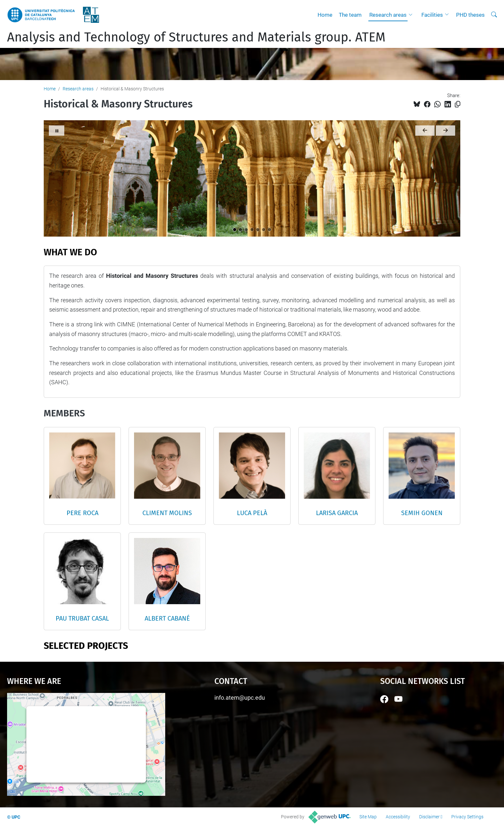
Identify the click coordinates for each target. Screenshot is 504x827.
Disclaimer (429, 817)
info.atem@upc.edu (240, 698)
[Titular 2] (240, 230)
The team (350, 15)
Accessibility (398, 817)
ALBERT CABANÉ (167, 618)
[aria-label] (494, 15)
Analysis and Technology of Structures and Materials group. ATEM (196, 37)
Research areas (388, 15)
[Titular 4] (252, 230)
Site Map (368, 817)
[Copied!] (458, 104)
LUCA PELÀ (252, 513)
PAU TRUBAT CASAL (82, 618)
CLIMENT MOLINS (167, 513)
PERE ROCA (82, 513)
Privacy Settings (467, 817)
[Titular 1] (235, 230)
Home (325, 15)
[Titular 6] (264, 230)
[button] (412, 15)
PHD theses (470, 15)
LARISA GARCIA (337, 513)
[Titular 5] (258, 230)
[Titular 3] (246, 230)
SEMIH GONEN (422, 513)
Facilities (432, 15)
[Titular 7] (269, 230)
